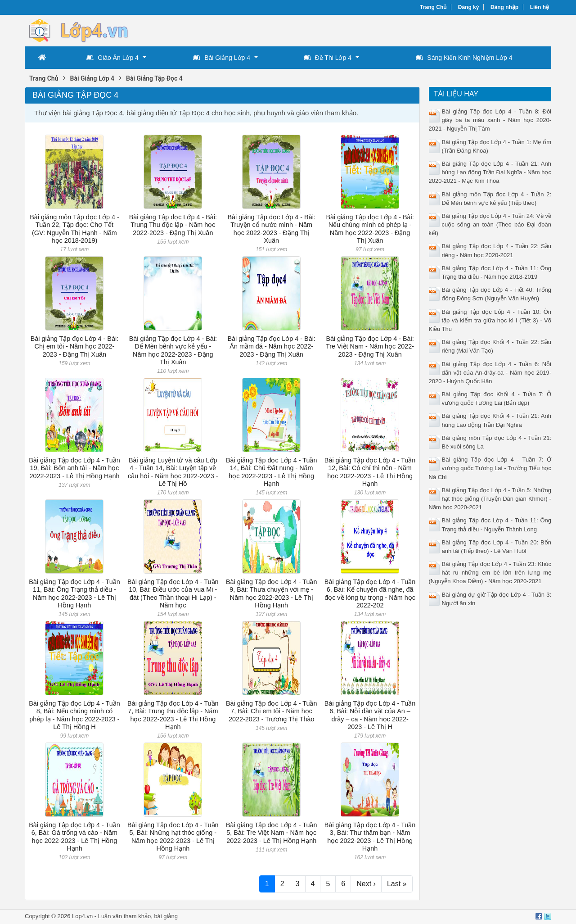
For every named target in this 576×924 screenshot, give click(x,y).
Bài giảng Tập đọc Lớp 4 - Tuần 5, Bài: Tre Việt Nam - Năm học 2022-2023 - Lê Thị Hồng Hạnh (272, 833)
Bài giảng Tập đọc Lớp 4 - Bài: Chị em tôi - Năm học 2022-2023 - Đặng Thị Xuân (74, 346)
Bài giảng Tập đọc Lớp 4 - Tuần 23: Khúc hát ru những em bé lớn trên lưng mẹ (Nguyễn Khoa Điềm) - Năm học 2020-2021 (490, 573)
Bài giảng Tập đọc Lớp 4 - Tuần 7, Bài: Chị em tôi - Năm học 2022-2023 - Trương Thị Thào (272, 711)
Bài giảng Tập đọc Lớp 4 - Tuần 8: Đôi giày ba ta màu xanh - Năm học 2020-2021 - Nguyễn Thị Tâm (490, 120)
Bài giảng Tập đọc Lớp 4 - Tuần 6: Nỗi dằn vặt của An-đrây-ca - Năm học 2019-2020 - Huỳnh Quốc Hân (490, 373)
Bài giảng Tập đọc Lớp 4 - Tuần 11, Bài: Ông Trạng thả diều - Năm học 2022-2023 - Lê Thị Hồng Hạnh (74, 593)
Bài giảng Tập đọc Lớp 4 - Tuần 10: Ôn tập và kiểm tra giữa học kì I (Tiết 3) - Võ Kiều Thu (490, 320)
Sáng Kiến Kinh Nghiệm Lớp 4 (464, 58)
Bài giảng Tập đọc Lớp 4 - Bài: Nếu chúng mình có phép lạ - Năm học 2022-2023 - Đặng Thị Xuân (370, 229)
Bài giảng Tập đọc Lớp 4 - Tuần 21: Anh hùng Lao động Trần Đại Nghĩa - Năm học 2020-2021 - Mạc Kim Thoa (490, 172)
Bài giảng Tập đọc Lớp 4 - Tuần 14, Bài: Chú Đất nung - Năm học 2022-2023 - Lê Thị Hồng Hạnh (272, 472)
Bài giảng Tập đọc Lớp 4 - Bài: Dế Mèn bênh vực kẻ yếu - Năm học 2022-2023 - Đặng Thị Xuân (173, 350)
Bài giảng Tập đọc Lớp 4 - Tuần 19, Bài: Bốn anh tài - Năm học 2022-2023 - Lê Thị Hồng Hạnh (74, 468)
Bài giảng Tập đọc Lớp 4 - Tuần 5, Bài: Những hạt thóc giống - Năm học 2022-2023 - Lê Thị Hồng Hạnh (173, 837)
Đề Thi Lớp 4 (328, 58)
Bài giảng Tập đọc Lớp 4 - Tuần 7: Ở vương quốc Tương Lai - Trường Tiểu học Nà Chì (490, 468)
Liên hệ (540, 7)
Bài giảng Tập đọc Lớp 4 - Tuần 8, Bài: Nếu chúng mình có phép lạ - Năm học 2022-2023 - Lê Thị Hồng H (74, 715)
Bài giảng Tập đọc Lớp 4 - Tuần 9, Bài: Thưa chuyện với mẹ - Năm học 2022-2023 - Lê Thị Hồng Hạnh (272, 593)
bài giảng (166, 916)
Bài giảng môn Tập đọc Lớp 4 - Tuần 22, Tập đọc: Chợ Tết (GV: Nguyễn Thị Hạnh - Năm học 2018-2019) (74, 229)
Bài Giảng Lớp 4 (222, 58)
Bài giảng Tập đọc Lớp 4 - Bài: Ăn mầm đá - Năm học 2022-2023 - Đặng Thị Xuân (272, 346)
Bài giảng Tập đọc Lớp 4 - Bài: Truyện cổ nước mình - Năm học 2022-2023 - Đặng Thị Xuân (272, 229)
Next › (366, 884)
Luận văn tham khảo (124, 916)
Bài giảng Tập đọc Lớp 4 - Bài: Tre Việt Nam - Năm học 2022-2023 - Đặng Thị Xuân (370, 346)
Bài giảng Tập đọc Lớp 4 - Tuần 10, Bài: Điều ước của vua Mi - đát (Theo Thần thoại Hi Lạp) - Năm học (173, 593)
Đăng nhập (504, 7)
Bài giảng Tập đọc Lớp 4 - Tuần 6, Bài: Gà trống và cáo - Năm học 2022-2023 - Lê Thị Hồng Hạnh (74, 837)
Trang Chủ (433, 7)
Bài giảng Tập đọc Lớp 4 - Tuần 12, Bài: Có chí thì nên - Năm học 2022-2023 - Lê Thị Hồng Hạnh (370, 472)
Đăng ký (469, 7)
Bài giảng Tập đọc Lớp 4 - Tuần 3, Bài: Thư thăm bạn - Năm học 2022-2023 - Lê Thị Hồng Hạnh (370, 837)
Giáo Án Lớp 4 (112, 58)
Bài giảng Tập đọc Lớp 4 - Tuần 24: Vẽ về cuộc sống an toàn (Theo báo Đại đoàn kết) (490, 224)
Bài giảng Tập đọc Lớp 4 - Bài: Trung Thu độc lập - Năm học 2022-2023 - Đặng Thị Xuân (173, 225)
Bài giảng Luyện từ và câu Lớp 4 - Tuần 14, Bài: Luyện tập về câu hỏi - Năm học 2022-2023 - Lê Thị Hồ (173, 472)
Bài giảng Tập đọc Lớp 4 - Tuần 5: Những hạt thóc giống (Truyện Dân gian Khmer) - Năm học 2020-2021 (490, 499)
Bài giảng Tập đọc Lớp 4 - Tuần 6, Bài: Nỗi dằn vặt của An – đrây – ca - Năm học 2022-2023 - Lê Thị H (370, 715)
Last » (397, 884)
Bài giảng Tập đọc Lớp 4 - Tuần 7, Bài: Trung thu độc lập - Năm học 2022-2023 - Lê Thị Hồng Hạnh (173, 715)
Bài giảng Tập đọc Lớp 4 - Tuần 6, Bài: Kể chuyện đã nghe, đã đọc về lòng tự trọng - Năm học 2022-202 (370, 593)
